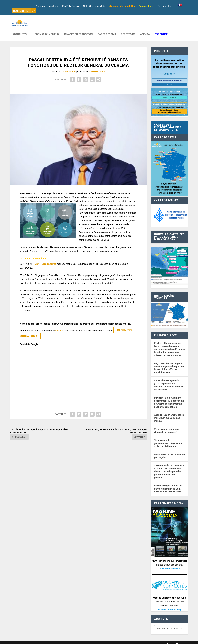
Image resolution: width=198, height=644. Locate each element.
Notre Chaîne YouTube (94, 6)
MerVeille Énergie (71, 6)
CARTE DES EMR (107, 29)
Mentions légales (100, 640)
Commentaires (146, 6)
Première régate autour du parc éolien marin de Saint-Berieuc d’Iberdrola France (168, 484)
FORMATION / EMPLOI (47, 29)
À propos (40, 6)
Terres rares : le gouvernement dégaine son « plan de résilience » (168, 438)
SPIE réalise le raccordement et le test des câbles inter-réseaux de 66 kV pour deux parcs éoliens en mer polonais (169, 467)
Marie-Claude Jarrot (45, 259)
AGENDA (145, 29)
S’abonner (161, 29)
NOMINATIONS (97, 67)
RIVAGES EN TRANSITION (79, 29)
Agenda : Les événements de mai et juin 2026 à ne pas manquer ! (169, 413)
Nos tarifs (53, 6)
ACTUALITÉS (20, 29)
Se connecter (164, 6)
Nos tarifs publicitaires (80, 640)
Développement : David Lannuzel (53, 640)
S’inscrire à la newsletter (122, 6)
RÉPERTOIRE (128, 29)
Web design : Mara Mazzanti (23, 640)
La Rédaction (69, 67)
